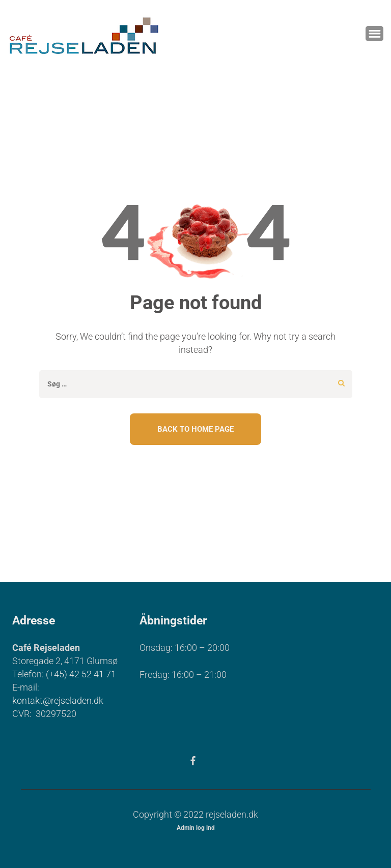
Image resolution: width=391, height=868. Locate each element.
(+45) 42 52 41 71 (81, 674)
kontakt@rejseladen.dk (58, 700)
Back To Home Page (195, 429)
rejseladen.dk (232, 814)
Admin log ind (196, 828)
